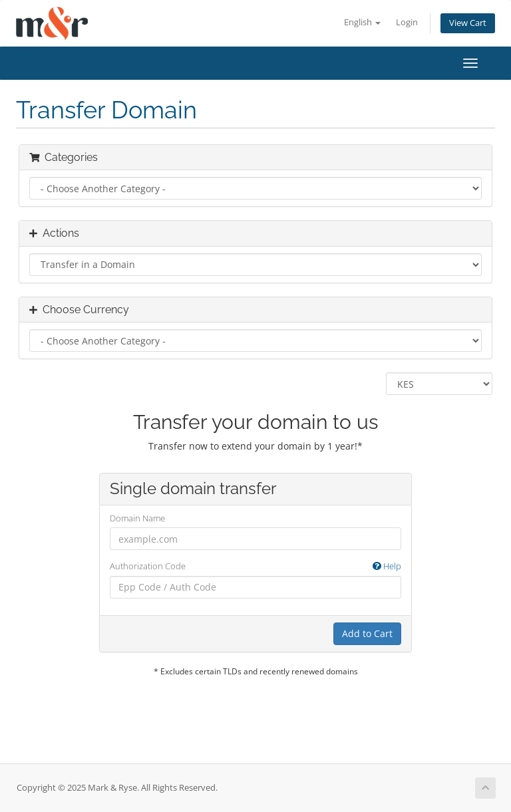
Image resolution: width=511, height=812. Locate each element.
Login (407, 22)
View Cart (468, 23)
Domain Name (137, 518)
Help (387, 566)
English (362, 22)
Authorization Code (255, 566)
